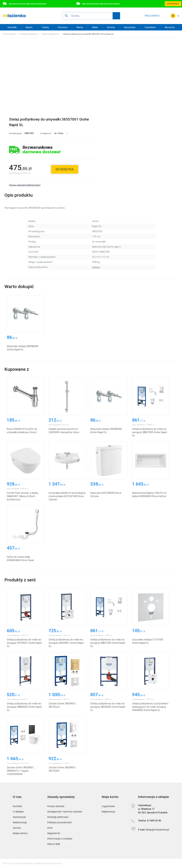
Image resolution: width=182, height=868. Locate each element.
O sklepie (18, 812)
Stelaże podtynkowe (29, 34)
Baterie (29, 27)
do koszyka (65, 169)
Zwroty (17, 828)
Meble (95, 27)
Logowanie (108, 806)
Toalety (45, 27)
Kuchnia (111, 27)
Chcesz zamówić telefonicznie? (25, 185)
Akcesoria (170, 27)
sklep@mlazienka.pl (157, 830)
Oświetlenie (150, 27)
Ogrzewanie (130, 27)
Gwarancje (19, 817)
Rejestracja (108, 812)
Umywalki (12, 27)
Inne (50, 828)
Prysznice (63, 27)
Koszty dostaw (56, 806)
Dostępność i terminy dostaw (65, 812)
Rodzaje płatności (58, 817)
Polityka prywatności (60, 822)
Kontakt (17, 806)
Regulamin (54, 833)
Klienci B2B (54, 844)
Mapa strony (20, 833)
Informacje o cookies (60, 839)
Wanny (80, 27)
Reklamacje (20, 822)
